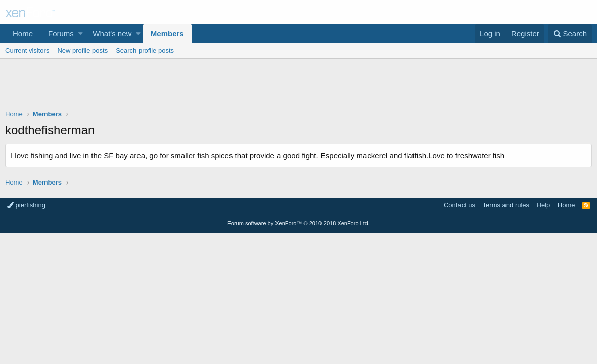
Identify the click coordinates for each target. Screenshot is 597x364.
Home (23, 34)
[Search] (570, 34)
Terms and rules (506, 205)
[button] (81, 34)
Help (544, 205)
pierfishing (26, 205)
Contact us (460, 205)
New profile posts (82, 50)
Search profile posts (145, 50)
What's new (112, 34)
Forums (61, 34)
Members (167, 34)
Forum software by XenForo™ (298, 223)
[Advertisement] (298, 86)
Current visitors (27, 50)
